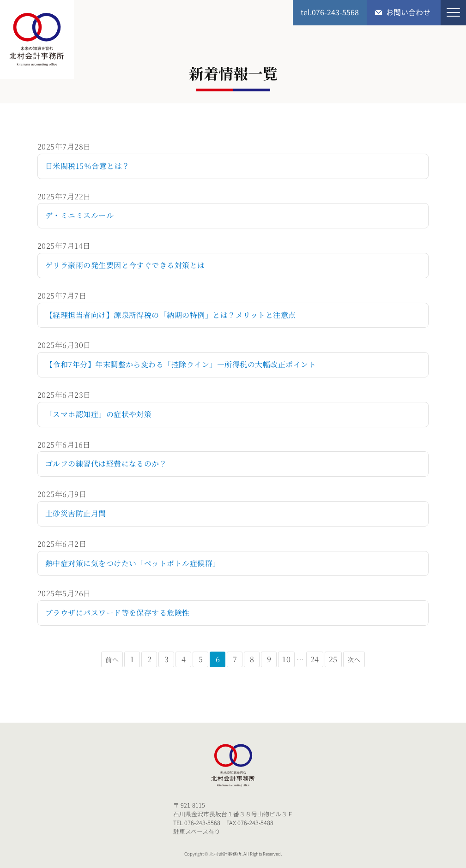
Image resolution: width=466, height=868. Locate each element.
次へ (354, 659)
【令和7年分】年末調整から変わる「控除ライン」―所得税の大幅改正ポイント (181, 364)
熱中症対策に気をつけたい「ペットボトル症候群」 (133, 563)
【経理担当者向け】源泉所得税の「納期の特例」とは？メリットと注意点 (171, 315)
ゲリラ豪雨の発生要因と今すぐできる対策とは (125, 265)
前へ (112, 659)
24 (315, 659)
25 (333, 659)
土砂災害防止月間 (76, 513)
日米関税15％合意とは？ (88, 166)
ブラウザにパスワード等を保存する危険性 (118, 613)
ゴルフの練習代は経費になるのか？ (106, 464)
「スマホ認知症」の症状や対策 (99, 414)
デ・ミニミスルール (79, 215)
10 (286, 659)
